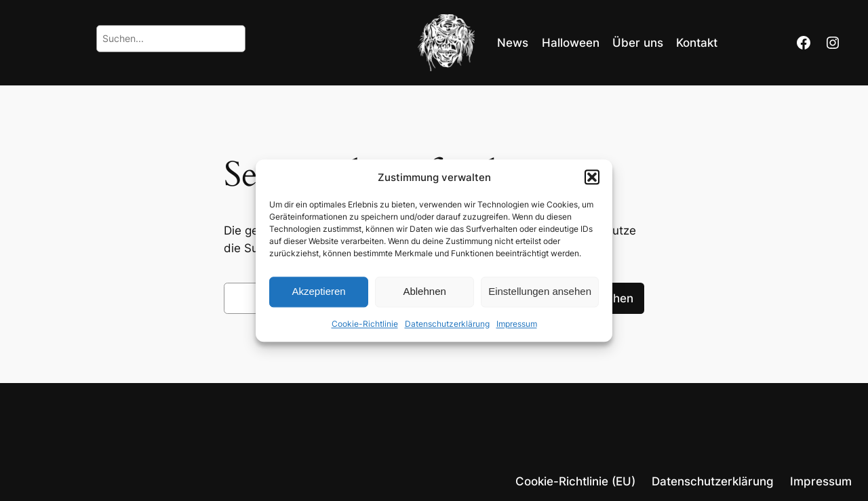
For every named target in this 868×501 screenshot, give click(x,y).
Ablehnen (424, 292)
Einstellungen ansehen (540, 292)
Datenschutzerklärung (447, 324)
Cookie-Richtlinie (365, 324)
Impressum (517, 324)
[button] (592, 177)
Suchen (613, 298)
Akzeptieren (318, 292)
